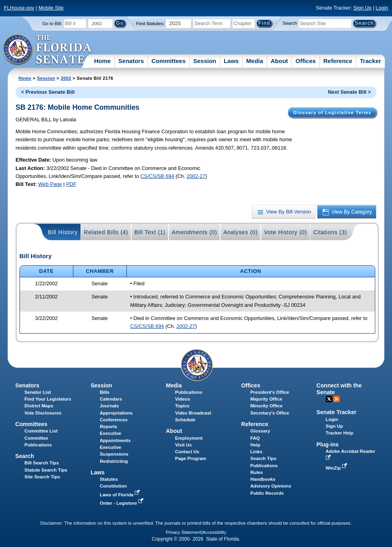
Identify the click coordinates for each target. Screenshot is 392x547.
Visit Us (183, 445)
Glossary (260, 431)
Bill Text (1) (150, 232)
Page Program (191, 458)
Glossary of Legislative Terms (332, 113)
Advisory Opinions (271, 486)
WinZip (337, 468)
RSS (337, 399)
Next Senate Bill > (349, 92)
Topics (182, 406)
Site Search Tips (42, 477)
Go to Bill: (52, 24)
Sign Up (362, 8)
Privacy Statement (184, 532)
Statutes (109, 479)
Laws (231, 61)
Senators (131, 61)
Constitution (113, 486)
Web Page (50, 184)
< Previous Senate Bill (48, 92)
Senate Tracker (337, 412)
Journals (109, 406)
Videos (183, 399)
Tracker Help (340, 433)
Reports (108, 427)
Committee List (41, 431)
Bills (104, 392)
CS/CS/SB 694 (157, 176)
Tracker (370, 61)
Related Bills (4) (106, 232)
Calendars (111, 399)
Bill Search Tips (41, 463)
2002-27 (196, 176)
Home (102, 61)
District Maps (39, 406)
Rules (257, 472)
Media (255, 61)
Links (256, 452)
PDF (71, 184)
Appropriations (116, 413)
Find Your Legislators (48, 399)
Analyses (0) (241, 232)
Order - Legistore (122, 503)
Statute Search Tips (46, 470)
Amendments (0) (195, 232)
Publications (189, 392)
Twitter (329, 399)
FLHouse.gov (19, 8)
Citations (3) (330, 232)
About (279, 61)
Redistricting (114, 461)
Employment (189, 438)
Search (290, 23)
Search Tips (263, 458)
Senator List (38, 392)
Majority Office (266, 399)
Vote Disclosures (43, 413)
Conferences (114, 420)
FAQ (255, 438)
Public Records (267, 493)
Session (205, 61)
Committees (169, 61)
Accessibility (215, 532)
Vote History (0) (286, 232)
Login (382, 8)
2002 (66, 78)
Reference (338, 61)
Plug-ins (328, 444)
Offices (306, 61)
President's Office (270, 392)
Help (255, 445)
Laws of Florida (120, 495)
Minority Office (267, 406)
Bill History (63, 232)
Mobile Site (51, 8)
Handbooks (263, 479)
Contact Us (187, 452)
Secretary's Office (270, 413)
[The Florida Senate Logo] (48, 50)
